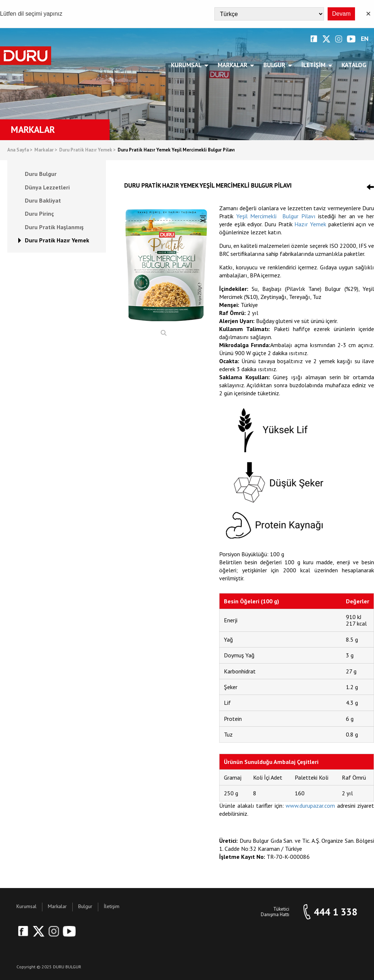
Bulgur (276, 65)
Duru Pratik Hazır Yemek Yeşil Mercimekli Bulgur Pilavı (176, 150)
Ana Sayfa (20, 150)
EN (365, 39)
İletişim (315, 65)
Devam (341, 14)
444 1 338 (335, 912)
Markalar (234, 65)
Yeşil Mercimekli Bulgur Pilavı (276, 216)
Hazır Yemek (310, 224)
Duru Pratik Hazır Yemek (87, 150)
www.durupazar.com (310, 806)
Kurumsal (188, 65)
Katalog (354, 65)
